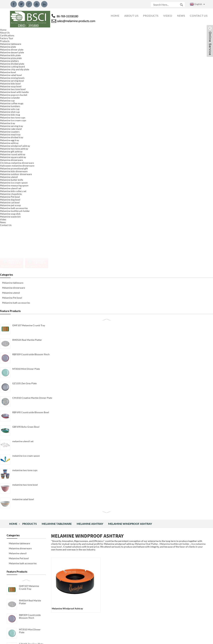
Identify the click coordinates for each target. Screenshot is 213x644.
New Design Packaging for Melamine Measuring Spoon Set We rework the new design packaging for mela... (173, 363)
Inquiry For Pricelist (92, 315)
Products (30, 32)
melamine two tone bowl (32, 254)
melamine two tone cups (32, 240)
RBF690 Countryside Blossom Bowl (30, 183)
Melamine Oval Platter (146, 53)
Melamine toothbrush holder (174, 53)
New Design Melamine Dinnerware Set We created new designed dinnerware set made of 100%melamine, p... (173, 432)
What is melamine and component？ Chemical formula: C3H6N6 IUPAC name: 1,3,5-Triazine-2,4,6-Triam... (174, 624)
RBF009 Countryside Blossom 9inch (30, 125)
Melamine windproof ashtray (130, 32)
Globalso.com (136, 639)
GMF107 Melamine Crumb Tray (29, 96)
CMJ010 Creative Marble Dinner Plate (32, 169)
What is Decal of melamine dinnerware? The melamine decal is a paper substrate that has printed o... (172, 569)
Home (13, 32)
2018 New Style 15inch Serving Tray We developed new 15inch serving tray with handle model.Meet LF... (172, 501)
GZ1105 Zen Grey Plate (31, 153)
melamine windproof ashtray (67, 117)
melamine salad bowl (30, 269)
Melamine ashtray (90, 32)
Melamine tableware (57, 32)
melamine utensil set (30, 211)
